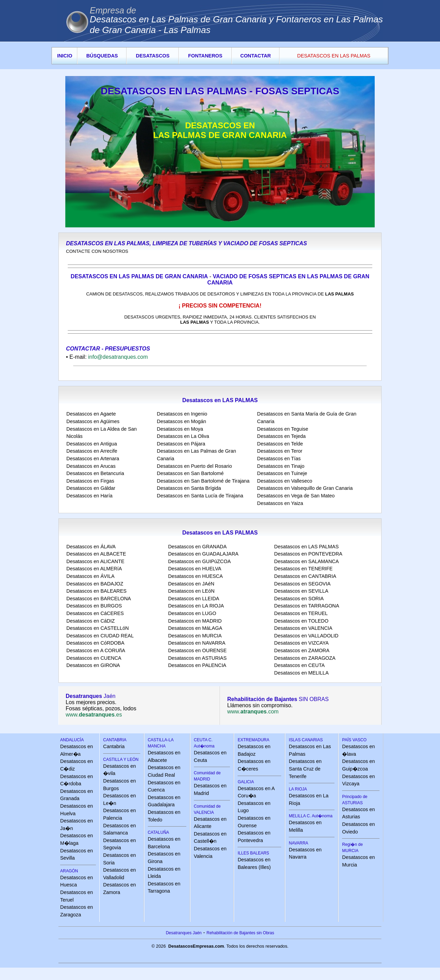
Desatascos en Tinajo (281, 466)
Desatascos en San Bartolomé (190, 473)
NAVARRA (298, 843)
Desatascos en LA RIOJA (196, 606)
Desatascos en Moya (180, 429)
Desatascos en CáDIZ (91, 621)
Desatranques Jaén (184, 933)
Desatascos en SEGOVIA (302, 584)
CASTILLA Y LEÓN (121, 760)
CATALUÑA (158, 832)
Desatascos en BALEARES (96, 591)
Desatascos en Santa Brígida (189, 488)
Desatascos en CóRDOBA (95, 643)
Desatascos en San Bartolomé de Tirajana (203, 481)
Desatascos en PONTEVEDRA (308, 554)
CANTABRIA (115, 740)
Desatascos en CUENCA (94, 658)
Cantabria (114, 746)
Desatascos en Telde (280, 444)
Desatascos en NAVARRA (197, 643)
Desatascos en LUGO (192, 613)
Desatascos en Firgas (90, 481)
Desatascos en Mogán (181, 421)
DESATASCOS (153, 56)
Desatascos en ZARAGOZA (305, 658)
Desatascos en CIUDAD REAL (100, 636)
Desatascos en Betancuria (95, 473)
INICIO (65, 56)
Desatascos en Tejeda (281, 436)
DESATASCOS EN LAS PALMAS (334, 56)
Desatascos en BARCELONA (99, 599)
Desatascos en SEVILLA (301, 591)
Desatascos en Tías (279, 459)
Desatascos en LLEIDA (194, 599)
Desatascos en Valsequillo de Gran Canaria (305, 488)
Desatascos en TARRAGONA (307, 606)
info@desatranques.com (118, 357)
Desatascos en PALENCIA (197, 665)
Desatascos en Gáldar (91, 488)
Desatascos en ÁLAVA (91, 547)
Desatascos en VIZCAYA (302, 643)
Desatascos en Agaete (91, 414)
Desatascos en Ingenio (182, 414)
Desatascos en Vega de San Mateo (296, 496)
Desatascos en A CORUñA (96, 650)
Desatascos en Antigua (92, 444)
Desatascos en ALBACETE (96, 554)
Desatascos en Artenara (93, 459)
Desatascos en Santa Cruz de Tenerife (305, 769)
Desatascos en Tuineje (282, 473)
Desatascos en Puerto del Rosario (194, 466)
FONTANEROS (205, 56)
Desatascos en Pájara (181, 444)
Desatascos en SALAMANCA (307, 561)
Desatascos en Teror (280, 451)
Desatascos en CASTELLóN (98, 628)
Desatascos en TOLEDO (301, 621)
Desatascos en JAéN (191, 584)
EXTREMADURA (253, 740)
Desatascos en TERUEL (301, 613)
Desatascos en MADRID (195, 621)
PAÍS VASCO (354, 740)
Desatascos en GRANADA (197, 547)
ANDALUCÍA (72, 740)
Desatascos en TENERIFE (304, 569)
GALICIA (246, 782)
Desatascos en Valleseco (285, 481)
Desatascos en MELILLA (301, 673)
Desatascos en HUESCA (195, 576)
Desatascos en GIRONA (93, 665)
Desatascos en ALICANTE (95, 561)
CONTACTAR (256, 56)
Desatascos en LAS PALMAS (307, 547)
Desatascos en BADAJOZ (95, 584)
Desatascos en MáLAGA (195, 628)
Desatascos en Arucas (91, 466)
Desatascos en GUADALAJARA (203, 554)
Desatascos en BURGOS (94, 606)
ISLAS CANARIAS (306, 740)
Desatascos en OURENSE (197, 650)
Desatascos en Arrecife (92, 451)
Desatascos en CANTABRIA (305, 576)
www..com (253, 712)
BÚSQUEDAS (102, 56)
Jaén (91, 696)
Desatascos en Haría (89, 496)
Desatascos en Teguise (283, 429)
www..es (94, 715)
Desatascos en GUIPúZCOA (199, 561)
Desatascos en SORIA (299, 599)
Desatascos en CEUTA (300, 665)
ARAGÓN (69, 871)
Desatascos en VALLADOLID (306, 636)
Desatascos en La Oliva (183, 436)
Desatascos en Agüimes (93, 421)
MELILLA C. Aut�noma (311, 816)
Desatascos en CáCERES (95, 613)
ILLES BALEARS (253, 853)
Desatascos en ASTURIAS (197, 658)
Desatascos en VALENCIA (303, 628)
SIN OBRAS (278, 699)
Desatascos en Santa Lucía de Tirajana (200, 496)
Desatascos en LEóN (191, 591)
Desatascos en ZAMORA (302, 650)
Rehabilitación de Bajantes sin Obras (240, 933)
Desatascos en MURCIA (195, 636)
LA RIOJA (298, 789)
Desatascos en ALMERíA (94, 569)
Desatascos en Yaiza (280, 503)
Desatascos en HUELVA (195, 569)
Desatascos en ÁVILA (90, 576)
